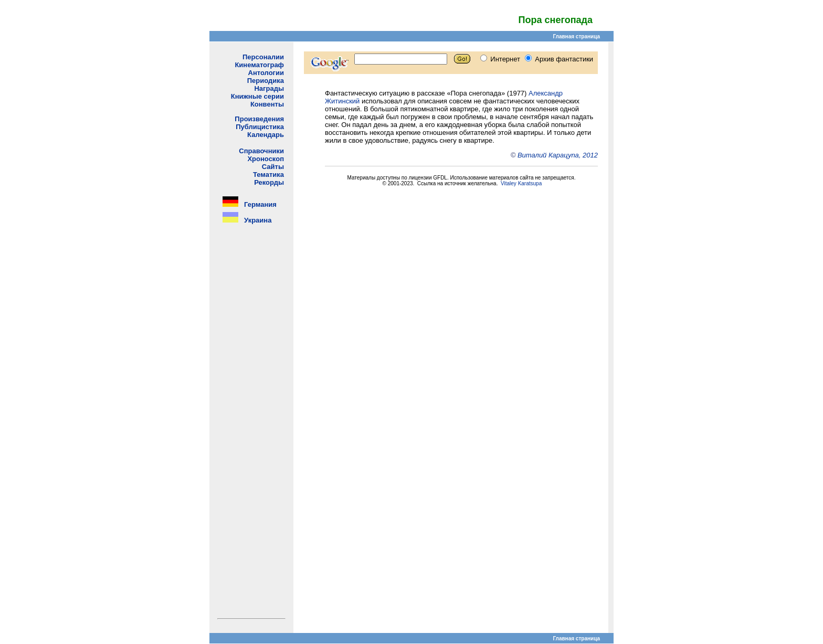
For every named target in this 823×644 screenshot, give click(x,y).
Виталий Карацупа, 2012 (558, 155)
